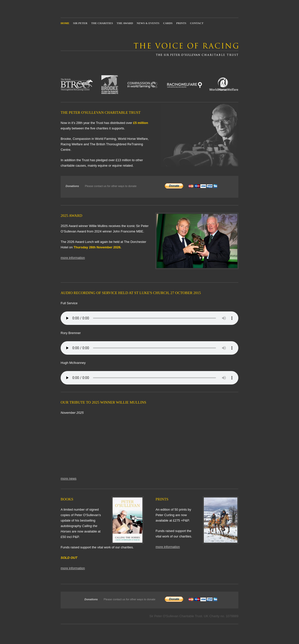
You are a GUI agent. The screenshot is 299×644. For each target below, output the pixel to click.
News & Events (148, 23)
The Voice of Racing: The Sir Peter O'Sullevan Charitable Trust (149, 49)
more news (69, 478)
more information (73, 258)
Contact (197, 23)
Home (65, 23)
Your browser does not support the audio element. (149, 318)
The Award (125, 23)
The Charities (102, 23)
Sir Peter (80, 23)
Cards (168, 23)
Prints (181, 23)
